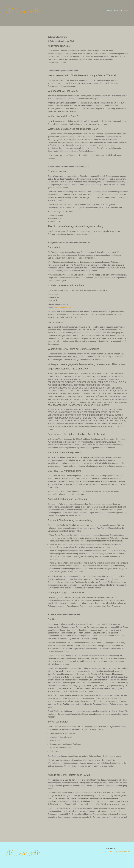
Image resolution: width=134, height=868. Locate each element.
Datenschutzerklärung (118, 852)
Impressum (111, 848)
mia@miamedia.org (62, 307)
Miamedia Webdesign (118, 10)
